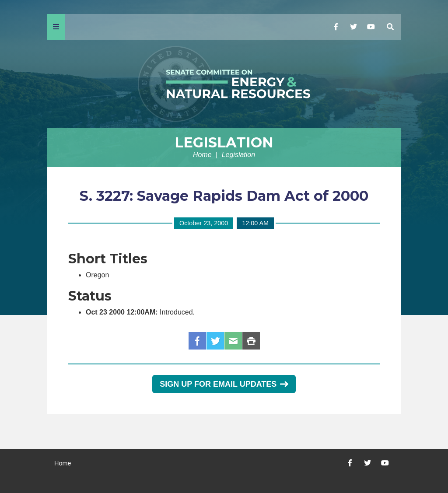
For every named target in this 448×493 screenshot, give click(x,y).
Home (202, 155)
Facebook (197, 341)
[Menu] (56, 27)
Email (233, 341)
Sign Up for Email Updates (224, 384)
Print (251, 341)
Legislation (224, 142)
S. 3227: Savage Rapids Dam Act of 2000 (224, 196)
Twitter (215, 341)
